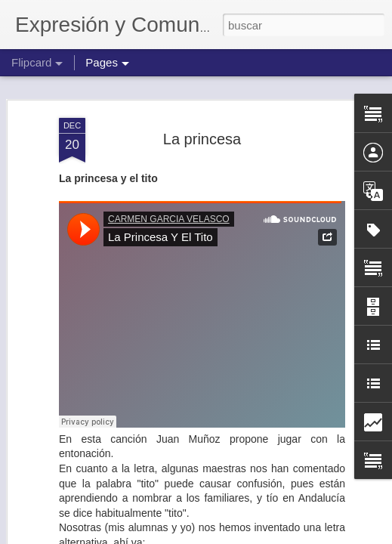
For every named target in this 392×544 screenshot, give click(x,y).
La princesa (202, 139)
